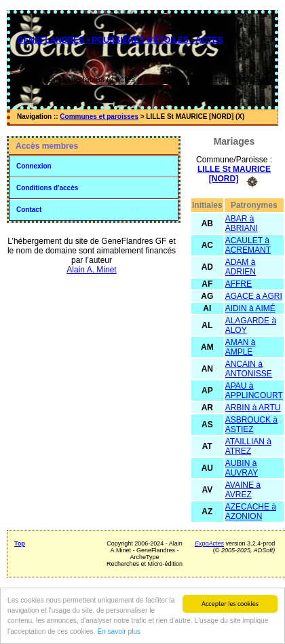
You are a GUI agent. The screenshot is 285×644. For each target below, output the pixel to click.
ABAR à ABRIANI (242, 223)
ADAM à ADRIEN (241, 267)
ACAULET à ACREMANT (248, 245)
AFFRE (239, 284)
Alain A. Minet (91, 270)
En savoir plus (119, 632)
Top (20, 543)
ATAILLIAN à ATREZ (248, 446)
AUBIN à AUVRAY (242, 468)
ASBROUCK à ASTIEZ (251, 425)
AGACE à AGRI (254, 296)
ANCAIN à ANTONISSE (249, 369)
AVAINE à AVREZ (243, 490)
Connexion (34, 166)
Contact (29, 210)
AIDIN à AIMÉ (250, 308)
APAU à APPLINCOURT (254, 391)
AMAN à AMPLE (241, 347)
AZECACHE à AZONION (251, 512)
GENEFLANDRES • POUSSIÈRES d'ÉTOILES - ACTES (120, 40)
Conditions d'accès (47, 188)
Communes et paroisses (99, 117)
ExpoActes (209, 543)
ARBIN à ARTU (253, 408)
